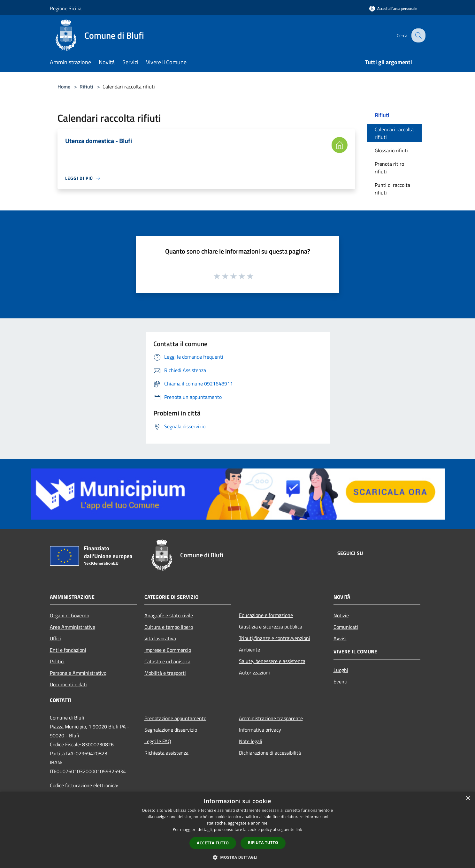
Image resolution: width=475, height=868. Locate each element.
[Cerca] (418, 35)
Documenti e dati (68, 684)
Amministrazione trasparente (271, 718)
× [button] (468, 799)
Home (64, 87)
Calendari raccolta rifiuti (394, 133)
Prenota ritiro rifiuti (389, 168)
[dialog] (237, 830)
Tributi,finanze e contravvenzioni (275, 638)
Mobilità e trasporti (165, 673)
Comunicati (346, 627)
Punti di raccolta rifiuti (392, 189)
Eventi (341, 681)
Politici (57, 661)
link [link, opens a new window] (299, 830)
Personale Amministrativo (78, 673)
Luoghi (341, 670)
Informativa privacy (260, 730)
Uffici (55, 638)
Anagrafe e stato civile (169, 615)
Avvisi (340, 638)
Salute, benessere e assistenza (272, 661)
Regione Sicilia (66, 8)
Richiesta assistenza (166, 753)
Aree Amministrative (73, 627)
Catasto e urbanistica (167, 661)
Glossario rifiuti (391, 150)
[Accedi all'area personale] (393, 8)
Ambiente (249, 650)
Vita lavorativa (160, 638)
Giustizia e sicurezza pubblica (271, 627)
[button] (238, 857)
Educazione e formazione (266, 615)
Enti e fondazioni (68, 650)
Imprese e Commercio (168, 650)
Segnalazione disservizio (171, 730)
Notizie (341, 615)
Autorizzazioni (254, 673)
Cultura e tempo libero (169, 627)
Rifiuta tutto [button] (263, 843)
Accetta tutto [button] (213, 843)
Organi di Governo (69, 615)
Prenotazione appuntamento (175, 718)
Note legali (251, 741)
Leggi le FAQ (158, 741)
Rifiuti (86, 87)
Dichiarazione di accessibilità (270, 753)
